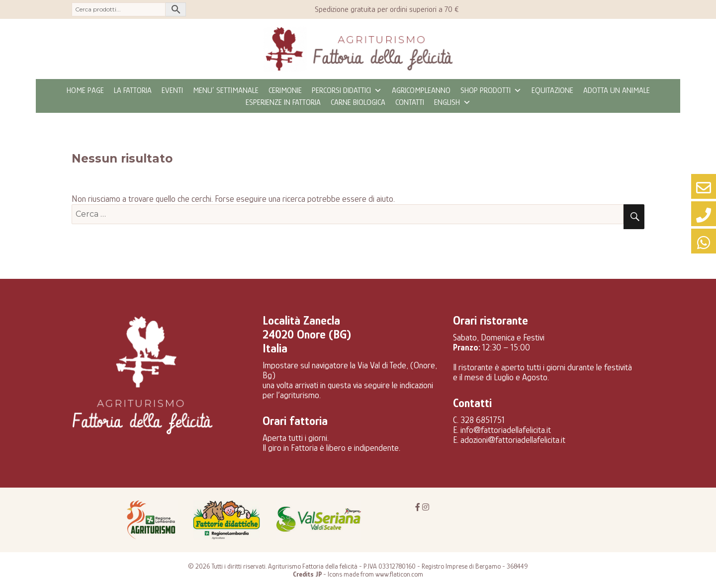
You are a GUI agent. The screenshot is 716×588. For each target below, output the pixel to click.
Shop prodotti (491, 90)
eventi (172, 90)
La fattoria (133, 90)
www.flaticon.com (399, 574)
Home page (85, 90)
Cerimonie (285, 90)
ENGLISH (452, 102)
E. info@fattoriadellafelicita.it (502, 430)
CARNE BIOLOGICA (358, 102)
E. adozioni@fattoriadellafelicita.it (509, 440)
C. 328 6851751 (479, 420)
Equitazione (552, 90)
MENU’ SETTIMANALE (226, 90)
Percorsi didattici (347, 90)
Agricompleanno (421, 90)
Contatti (410, 102)
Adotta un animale (617, 90)
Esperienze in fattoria (283, 102)
